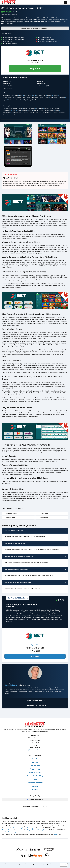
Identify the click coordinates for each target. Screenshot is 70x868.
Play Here (35, 69)
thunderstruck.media (35, 750)
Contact (35, 786)
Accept (64, 865)
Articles (35, 762)
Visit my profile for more (35, 701)
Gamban (56, 835)
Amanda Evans (11, 685)
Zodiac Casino (43, 517)
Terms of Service (35, 773)
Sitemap (35, 790)
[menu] (66, 3)
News (35, 779)
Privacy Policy (35, 769)
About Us (35, 759)
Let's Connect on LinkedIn (36, 706)
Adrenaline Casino (11, 513)
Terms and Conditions (35, 783)
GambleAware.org (10, 832)
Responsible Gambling (35, 776)
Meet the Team (35, 766)
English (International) (35, 799)
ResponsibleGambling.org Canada (37, 830)
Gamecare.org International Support (24, 828)
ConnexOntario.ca (7, 830)
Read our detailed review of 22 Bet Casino (35, 28)
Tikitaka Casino (43, 513)
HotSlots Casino (10, 517)
